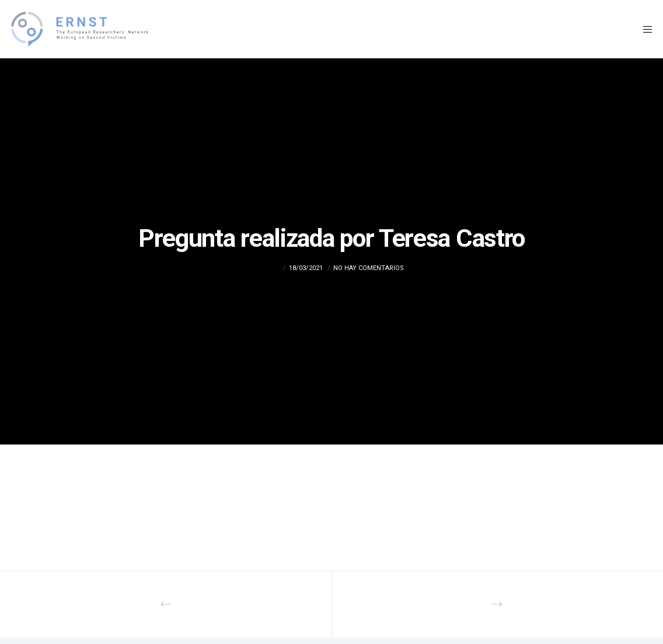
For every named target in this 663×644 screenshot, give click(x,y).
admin (270, 268)
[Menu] (644, 29)
